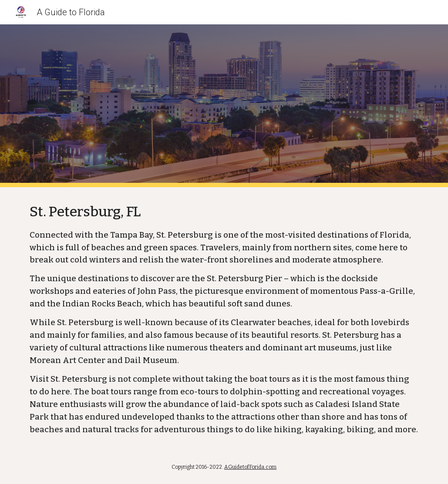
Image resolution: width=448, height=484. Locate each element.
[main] (224, 319)
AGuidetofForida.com (250, 467)
